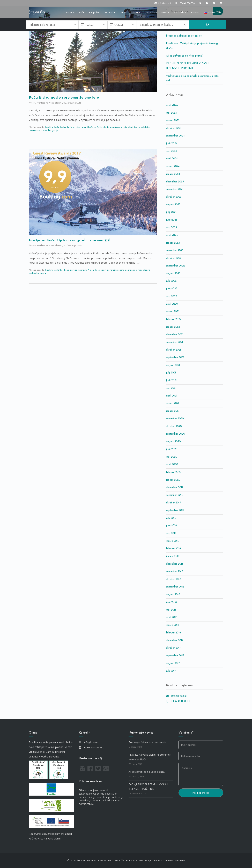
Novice (165, 12)
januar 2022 (173, 327)
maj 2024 (171, 151)
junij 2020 (172, 449)
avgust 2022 (173, 274)
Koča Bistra (60, 127)
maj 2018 (171, 610)
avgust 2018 (173, 595)
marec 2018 (173, 625)
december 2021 (175, 335)
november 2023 (175, 189)
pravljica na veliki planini (122, 127)
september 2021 (175, 358)
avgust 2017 (173, 663)
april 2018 (172, 617)
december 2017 (175, 641)
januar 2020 (173, 480)
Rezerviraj (110, 12)
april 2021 (172, 396)
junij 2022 (172, 289)
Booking (49, 127)
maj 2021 (171, 388)
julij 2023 (171, 212)
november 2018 (175, 572)
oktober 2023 (174, 197)
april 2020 (172, 465)
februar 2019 (173, 549)
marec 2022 (173, 312)
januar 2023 (173, 243)
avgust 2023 (173, 205)
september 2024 (175, 136)
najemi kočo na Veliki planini (95, 127)
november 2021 (175, 342)
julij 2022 (171, 281)
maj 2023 (171, 228)
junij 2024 (172, 144)
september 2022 (175, 266)
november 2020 (175, 419)
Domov (70, 12)
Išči (207, 25)
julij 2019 (171, 518)
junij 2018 (171, 602)
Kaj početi (95, 12)
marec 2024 (173, 166)
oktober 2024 (174, 128)
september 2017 (175, 656)
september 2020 (176, 434)
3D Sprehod (180, 12)
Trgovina (135, 12)
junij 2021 (171, 381)
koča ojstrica (74, 127)
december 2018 (175, 564)
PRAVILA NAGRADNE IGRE (170, 860)
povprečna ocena (116, 270)
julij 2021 (171, 373)
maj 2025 (171, 113)
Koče (82, 12)
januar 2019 (173, 556)
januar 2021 (173, 411)
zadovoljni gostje (49, 130)
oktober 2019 (174, 503)
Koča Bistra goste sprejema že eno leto (64, 98)
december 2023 (175, 182)
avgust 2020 (173, 442)
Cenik (123, 12)
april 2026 (172, 105)
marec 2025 (173, 121)
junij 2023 (172, 220)
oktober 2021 (173, 350)
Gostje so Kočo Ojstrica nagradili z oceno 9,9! (69, 240)
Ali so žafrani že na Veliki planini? (185, 56)
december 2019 (175, 488)
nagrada (83, 270)
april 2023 (172, 235)
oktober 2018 (174, 579)
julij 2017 (171, 671)
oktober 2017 (173, 648)
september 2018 (175, 587)
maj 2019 (171, 533)
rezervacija (34, 130)
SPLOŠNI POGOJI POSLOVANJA (133, 860)
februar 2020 (174, 472)
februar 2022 (174, 319)
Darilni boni (151, 12)
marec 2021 (173, 403)
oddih (103, 270)
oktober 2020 (174, 426)
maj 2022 (171, 296)
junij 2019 (171, 526)
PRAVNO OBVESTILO (100, 860)
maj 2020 (172, 457)
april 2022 (172, 304)
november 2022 (175, 251)
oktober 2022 (174, 258)
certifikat (59, 270)
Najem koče (94, 270)
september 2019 (175, 511)
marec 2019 (173, 541)
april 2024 (172, 159)
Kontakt (195, 12)
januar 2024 (173, 174)
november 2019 (175, 495)
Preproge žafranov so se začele (184, 36)
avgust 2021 (173, 365)
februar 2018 (173, 633)
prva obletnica (143, 127)
